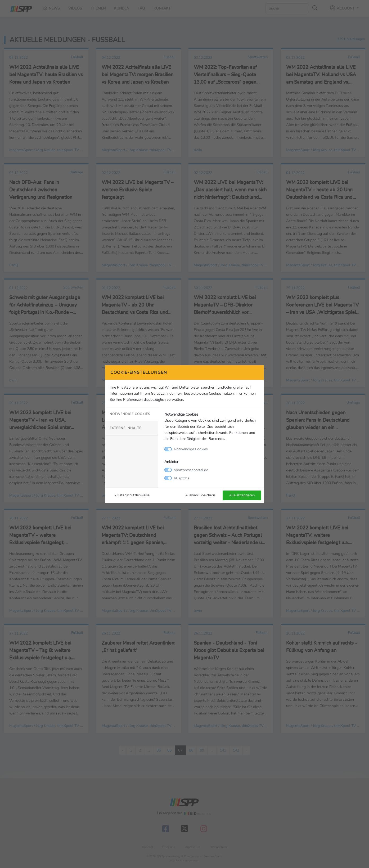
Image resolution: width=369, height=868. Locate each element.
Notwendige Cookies (130, 414)
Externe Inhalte (125, 428)
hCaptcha (182, 478)
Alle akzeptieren (242, 495)
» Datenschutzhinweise (132, 495)
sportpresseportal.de (191, 470)
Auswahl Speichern (200, 495)
